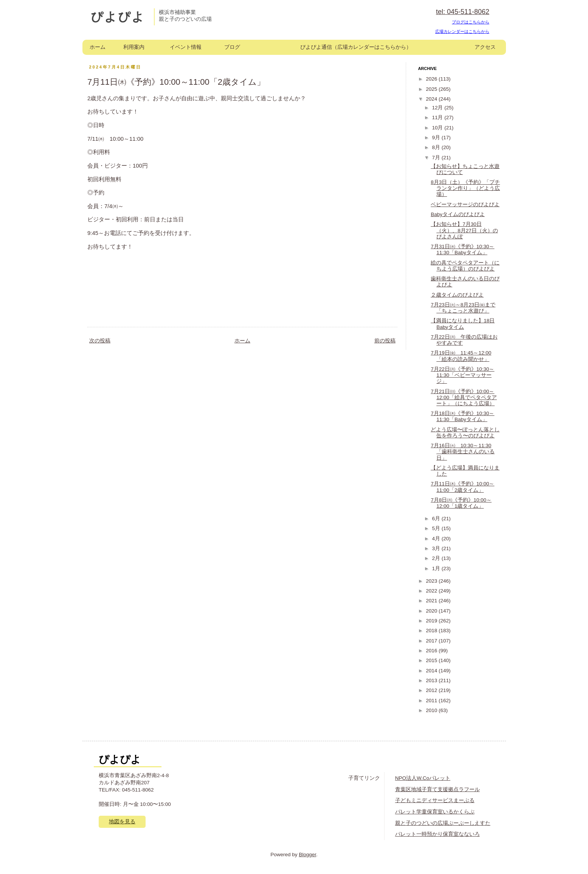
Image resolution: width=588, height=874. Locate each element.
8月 (437, 147)
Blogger (307, 855)
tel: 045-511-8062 (463, 12)
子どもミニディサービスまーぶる (435, 800)
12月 (438, 108)
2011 (432, 701)
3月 (437, 548)
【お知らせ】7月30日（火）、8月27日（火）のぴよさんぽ (464, 230)
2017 (432, 641)
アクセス (485, 47)
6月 (437, 519)
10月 (438, 128)
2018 (432, 631)
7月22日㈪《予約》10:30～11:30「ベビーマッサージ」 (462, 375)
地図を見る (122, 822)
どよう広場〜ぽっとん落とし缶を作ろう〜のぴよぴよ (465, 433)
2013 (432, 680)
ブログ (232, 47)
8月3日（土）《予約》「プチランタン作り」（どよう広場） (465, 188)
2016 (432, 651)
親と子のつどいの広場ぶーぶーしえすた (443, 823)
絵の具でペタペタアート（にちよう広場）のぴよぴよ (465, 266)
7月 (437, 158)
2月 (437, 558)
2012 (432, 690)
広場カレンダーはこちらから (462, 31)
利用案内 (134, 47)
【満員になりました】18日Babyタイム (463, 324)
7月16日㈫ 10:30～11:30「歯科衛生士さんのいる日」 (463, 452)
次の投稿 (100, 341)
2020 (432, 611)
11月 (438, 117)
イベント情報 (186, 47)
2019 (432, 621)
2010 (432, 710)
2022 (432, 591)
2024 (432, 99)
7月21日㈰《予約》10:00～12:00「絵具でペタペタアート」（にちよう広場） (464, 397)
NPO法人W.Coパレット (423, 778)
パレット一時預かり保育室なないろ (438, 834)
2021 (432, 601)
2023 (432, 581)
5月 (437, 528)
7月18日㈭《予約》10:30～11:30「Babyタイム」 (462, 416)
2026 (432, 79)
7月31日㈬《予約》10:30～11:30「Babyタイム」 (462, 250)
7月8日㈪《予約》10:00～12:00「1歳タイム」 (461, 503)
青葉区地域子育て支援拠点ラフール (438, 789)
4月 (437, 539)
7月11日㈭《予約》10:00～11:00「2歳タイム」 (462, 487)
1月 (437, 568)
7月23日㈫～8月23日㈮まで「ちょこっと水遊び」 (463, 308)
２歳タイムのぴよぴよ (457, 295)
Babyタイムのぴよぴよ (458, 214)
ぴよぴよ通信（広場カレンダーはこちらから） (356, 47)
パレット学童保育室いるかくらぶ (435, 812)
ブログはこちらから (471, 22)
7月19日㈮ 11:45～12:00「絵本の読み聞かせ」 (461, 356)
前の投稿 (385, 341)
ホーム (98, 47)
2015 (432, 660)
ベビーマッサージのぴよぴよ (465, 205)
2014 (432, 671)
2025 (432, 89)
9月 (437, 138)
